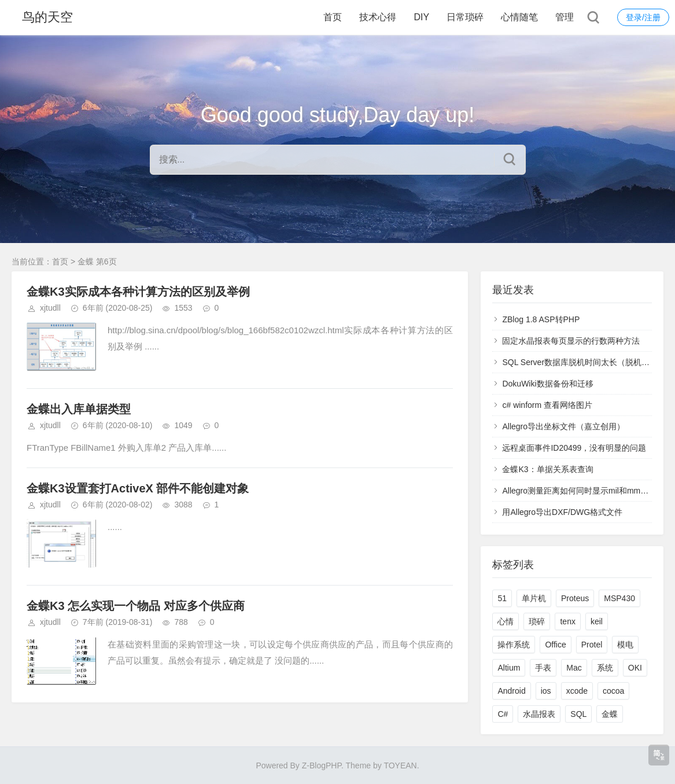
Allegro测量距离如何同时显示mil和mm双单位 (583, 491)
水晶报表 (539, 714)
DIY (421, 17)
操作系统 (514, 645)
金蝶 (610, 714)
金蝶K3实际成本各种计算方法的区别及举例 (138, 292)
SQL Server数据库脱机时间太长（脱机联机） (584, 362)
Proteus (575, 598)
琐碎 (537, 621)
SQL (578, 714)
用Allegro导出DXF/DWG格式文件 (562, 512)
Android (511, 691)
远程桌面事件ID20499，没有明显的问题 (574, 448)
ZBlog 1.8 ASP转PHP (541, 319)
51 (502, 598)
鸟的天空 (47, 17)
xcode (577, 691)
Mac (574, 668)
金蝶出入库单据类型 (79, 409)
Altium (509, 668)
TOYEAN (400, 765)
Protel (592, 645)
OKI (635, 668)
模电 (625, 645)
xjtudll (50, 308)
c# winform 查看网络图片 (547, 405)
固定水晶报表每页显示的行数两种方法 (571, 341)
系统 (605, 668)
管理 (565, 17)
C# (503, 714)
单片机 (534, 598)
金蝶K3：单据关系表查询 (547, 469)
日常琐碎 (465, 17)
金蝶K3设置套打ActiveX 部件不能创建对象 (138, 488)
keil (597, 621)
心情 (506, 621)
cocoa (613, 691)
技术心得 (378, 17)
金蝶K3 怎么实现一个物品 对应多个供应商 (136, 606)
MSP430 (619, 598)
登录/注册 (643, 17)
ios (546, 691)
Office (555, 645)
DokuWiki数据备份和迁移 (547, 384)
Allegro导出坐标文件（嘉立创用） (563, 426)
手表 (543, 668)
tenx (567, 621)
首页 (333, 17)
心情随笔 (519, 17)
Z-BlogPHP (322, 765)
